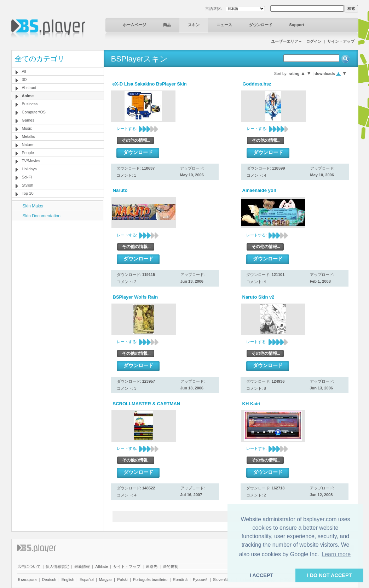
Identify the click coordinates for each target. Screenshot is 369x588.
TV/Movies (31, 161)
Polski (122, 580)
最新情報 (82, 566)
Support (297, 25)
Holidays (29, 169)
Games (28, 120)
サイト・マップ (127, 566)
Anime (28, 96)
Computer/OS (34, 112)
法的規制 (171, 566)
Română (180, 580)
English (68, 580)
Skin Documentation (42, 216)
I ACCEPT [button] (262, 575)
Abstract (29, 88)
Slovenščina (223, 580)
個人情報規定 (57, 566)
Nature (28, 145)
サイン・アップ (341, 41)
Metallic (28, 136)
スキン (194, 25)
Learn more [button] (336, 554)
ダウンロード (261, 25)
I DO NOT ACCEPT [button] (330, 575)
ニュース (224, 25)
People (28, 153)
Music (27, 128)
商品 (167, 25)
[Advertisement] (57, 265)
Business (30, 104)
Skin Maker (33, 206)
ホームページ (134, 25)
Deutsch (49, 580)
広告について (29, 566)
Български (27, 580)
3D (24, 80)
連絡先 (152, 566)
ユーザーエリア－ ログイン (296, 41)
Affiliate (102, 566)
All (24, 71)
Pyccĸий (200, 580)
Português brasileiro (150, 580)
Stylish (28, 185)
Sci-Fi (27, 177)
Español (87, 580)
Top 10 (28, 193)
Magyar (106, 580)
